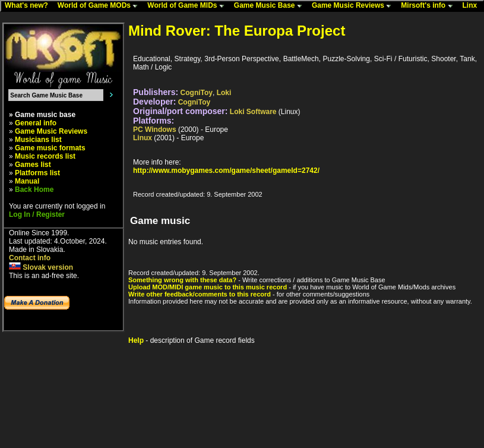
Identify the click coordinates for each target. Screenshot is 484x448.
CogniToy (197, 93)
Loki (224, 93)
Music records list (45, 156)
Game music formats (50, 148)
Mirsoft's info (429, 6)
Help (136, 340)
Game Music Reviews (354, 6)
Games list (33, 165)
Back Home (34, 190)
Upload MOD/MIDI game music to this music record (208, 287)
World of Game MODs (100, 6)
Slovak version (41, 267)
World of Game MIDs (188, 6)
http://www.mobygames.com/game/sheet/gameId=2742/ (226, 171)
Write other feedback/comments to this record (200, 294)
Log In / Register (37, 214)
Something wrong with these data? (182, 280)
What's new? (29, 6)
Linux (143, 138)
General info (36, 123)
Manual (27, 181)
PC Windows (155, 130)
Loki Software (253, 112)
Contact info (30, 258)
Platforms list (37, 173)
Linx (473, 6)
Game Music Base (271, 6)
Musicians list (38, 140)
